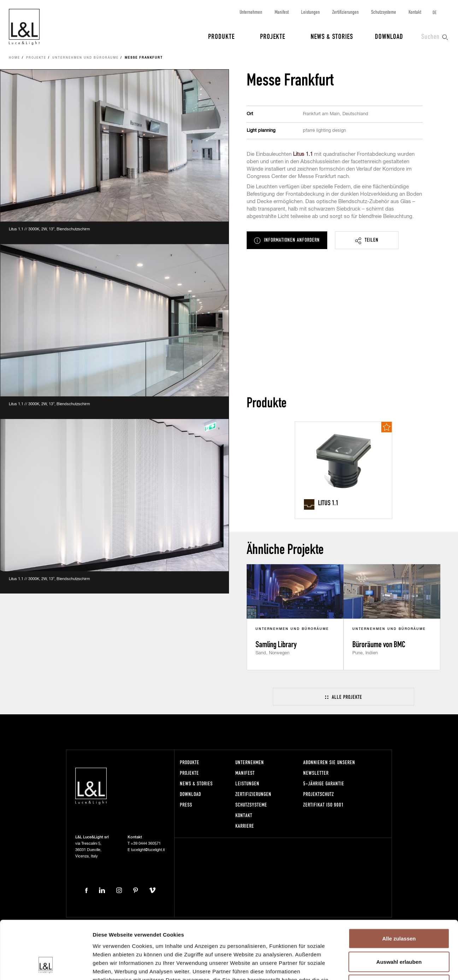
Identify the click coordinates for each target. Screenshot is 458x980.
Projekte (273, 36)
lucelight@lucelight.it (148, 850)
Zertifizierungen (345, 12)
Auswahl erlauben (399, 911)
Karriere (245, 826)
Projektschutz (319, 794)
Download (389, 36)
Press (186, 805)
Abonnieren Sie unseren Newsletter (329, 768)
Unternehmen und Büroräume (86, 58)
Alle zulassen (399, 887)
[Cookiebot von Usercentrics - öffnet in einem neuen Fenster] (46, 966)
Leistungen (310, 12)
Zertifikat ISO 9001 (324, 805)
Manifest (282, 12)
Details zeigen (376, 966)
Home (14, 58)
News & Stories (332, 36)
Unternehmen (251, 12)
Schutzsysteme (384, 12)
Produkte (221, 36)
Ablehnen (399, 934)
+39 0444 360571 (146, 843)
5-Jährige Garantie (324, 783)
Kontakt (415, 12)
